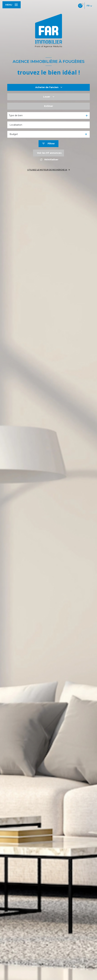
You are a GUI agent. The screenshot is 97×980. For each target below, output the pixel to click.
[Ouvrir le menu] (12, 5)
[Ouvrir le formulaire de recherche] (48, 144)
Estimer (49, 106)
